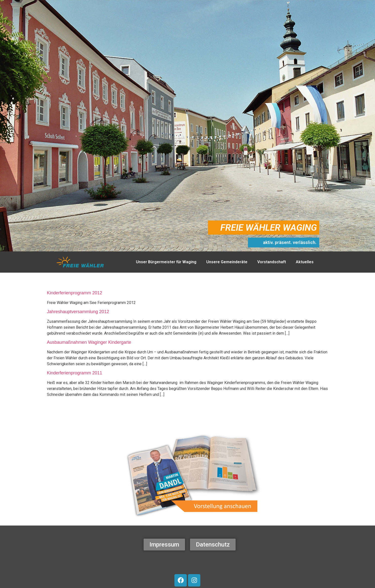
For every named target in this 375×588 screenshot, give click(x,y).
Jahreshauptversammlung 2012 (78, 312)
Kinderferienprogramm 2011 (75, 373)
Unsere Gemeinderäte (227, 262)
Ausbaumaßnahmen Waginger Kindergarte (89, 342)
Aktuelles (305, 262)
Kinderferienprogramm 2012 (75, 293)
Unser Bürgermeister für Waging (166, 262)
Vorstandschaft (272, 262)
